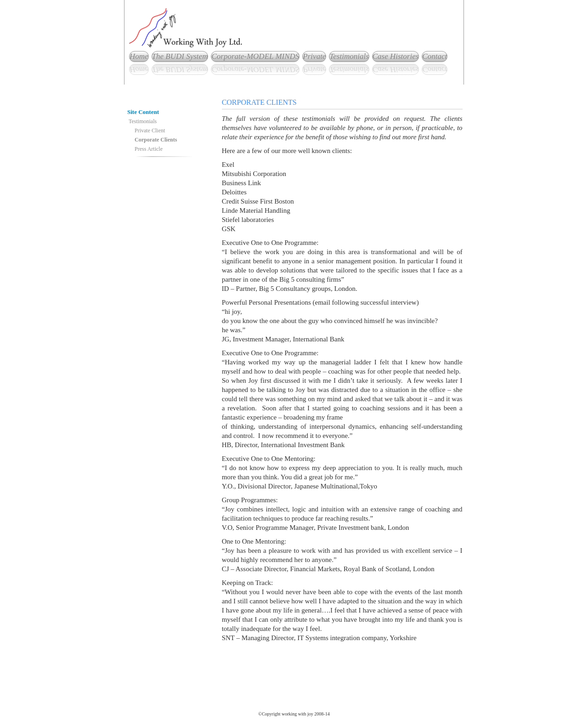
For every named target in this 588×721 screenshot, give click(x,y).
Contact (435, 56)
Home (139, 56)
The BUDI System (180, 56)
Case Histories (396, 56)
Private (314, 56)
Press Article (149, 149)
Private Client (150, 131)
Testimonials (349, 56)
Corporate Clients (156, 140)
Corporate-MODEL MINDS (255, 56)
